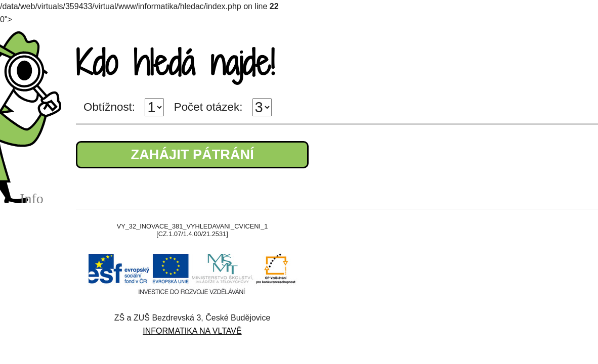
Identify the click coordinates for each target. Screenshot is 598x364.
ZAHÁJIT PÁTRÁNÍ (193, 154)
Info (32, 199)
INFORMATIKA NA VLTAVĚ (192, 331)
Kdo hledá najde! (175, 62)
